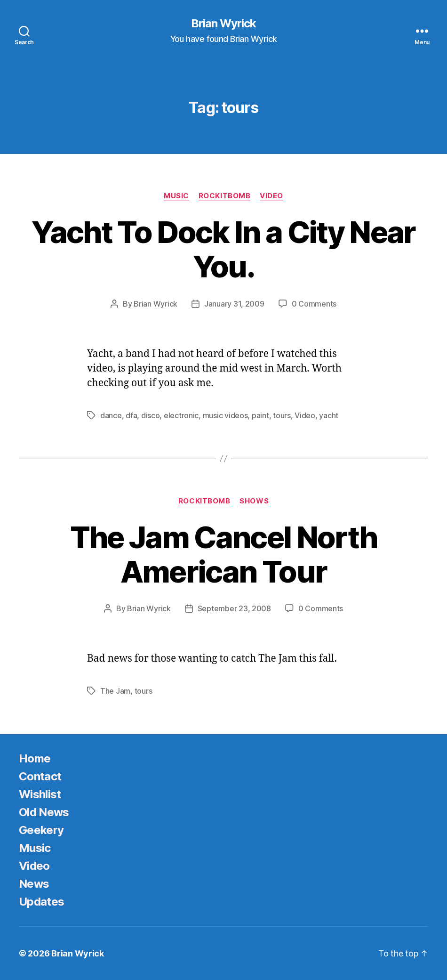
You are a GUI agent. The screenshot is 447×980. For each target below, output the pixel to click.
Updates (41, 902)
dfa (131, 415)
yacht (329, 415)
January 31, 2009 (234, 304)
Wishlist (40, 794)
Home (35, 758)
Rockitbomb (225, 196)
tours (282, 415)
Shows (254, 501)
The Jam (115, 691)
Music (176, 196)
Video (271, 196)
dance (111, 415)
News (34, 884)
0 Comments (314, 304)
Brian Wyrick (223, 24)
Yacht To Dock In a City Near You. (223, 249)
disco (151, 415)
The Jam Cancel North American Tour (224, 554)
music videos (225, 415)
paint (260, 415)
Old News (44, 812)
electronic (181, 415)
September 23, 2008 (234, 608)
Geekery (41, 830)
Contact (40, 776)
